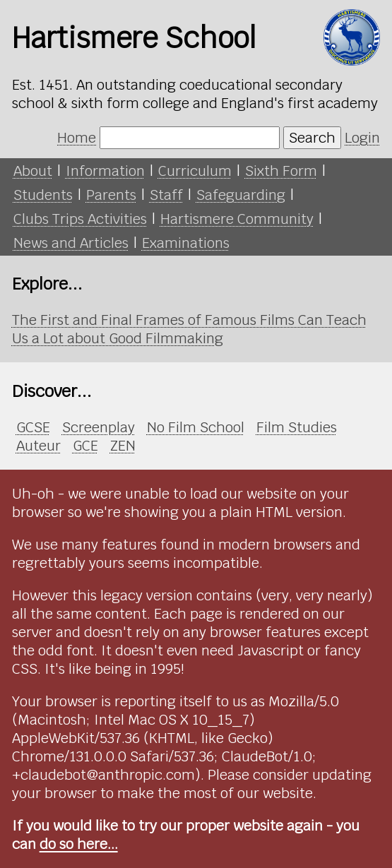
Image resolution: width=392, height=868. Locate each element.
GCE (85, 446)
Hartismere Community (237, 219)
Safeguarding (241, 195)
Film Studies (297, 427)
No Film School (196, 427)
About (33, 171)
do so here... (79, 844)
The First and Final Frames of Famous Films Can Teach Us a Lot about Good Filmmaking (189, 329)
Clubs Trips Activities (80, 219)
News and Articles (71, 243)
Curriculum (195, 171)
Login (362, 138)
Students (43, 195)
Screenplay (99, 427)
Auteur (38, 446)
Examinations (186, 243)
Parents (111, 195)
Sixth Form (281, 171)
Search (312, 138)
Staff (166, 195)
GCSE (33, 427)
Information (105, 171)
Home (77, 138)
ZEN (123, 446)
